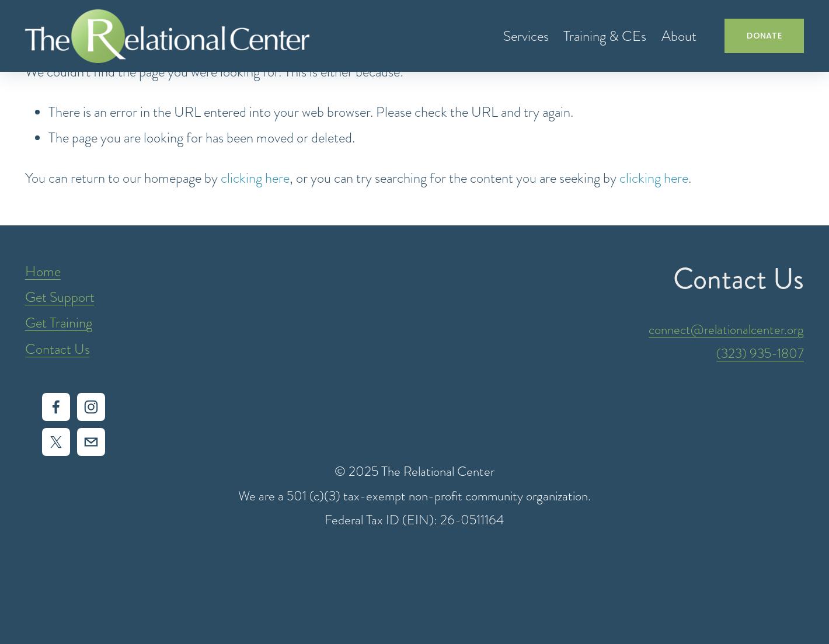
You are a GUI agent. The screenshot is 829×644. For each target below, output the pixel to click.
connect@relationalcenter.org (726, 330)
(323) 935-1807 (760, 354)
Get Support (60, 297)
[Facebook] (56, 407)
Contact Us (58, 349)
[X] (56, 442)
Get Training (59, 323)
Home (43, 271)
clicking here (255, 178)
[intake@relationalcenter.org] (91, 442)
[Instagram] (91, 407)
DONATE (764, 36)
